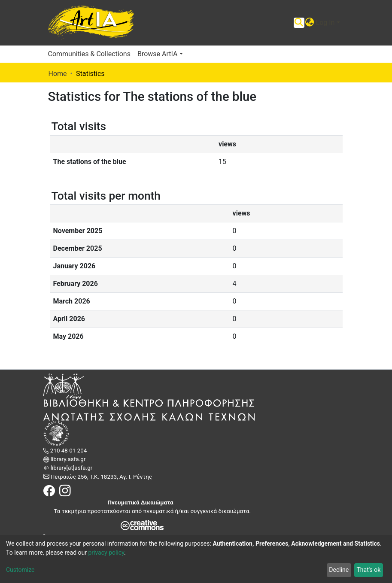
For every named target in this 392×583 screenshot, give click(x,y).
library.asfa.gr (68, 459)
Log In (325, 23)
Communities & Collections (89, 54)
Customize (20, 570)
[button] (310, 23)
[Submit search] (299, 23)
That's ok (368, 570)
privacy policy (106, 553)
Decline (339, 570)
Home (58, 74)
